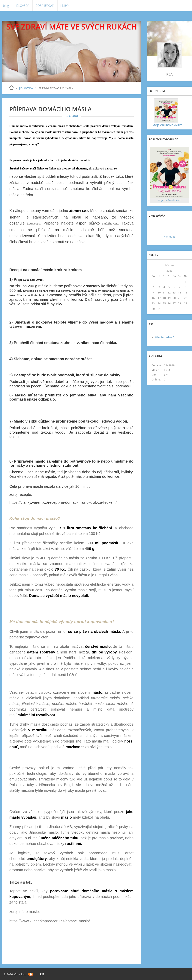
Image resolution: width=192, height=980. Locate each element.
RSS (42, 974)
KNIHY (65, 6)
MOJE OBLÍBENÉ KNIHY (167, 125)
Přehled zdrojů (165, 337)
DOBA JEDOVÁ (45, 6)
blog (6, 6)
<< (153, 265)
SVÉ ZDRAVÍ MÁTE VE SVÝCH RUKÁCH (72, 27)
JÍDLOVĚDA (22, 6)
